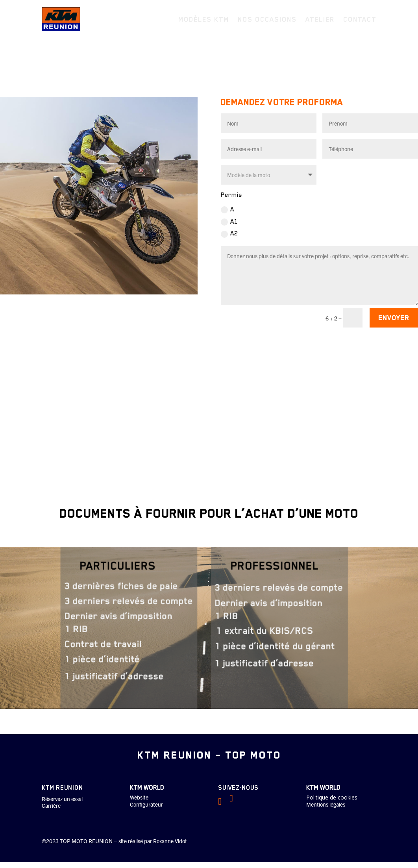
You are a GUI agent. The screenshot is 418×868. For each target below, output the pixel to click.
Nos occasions (267, 19)
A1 (229, 221)
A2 (229, 233)
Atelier (320, 19)
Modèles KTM (204, 19)
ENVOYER (394, 317)
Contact (360, 19)
